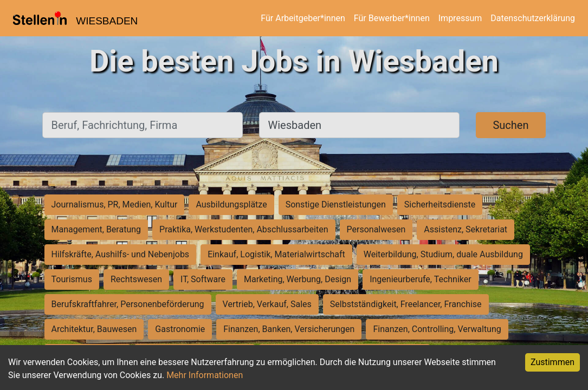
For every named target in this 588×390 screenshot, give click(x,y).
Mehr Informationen (205, 375)
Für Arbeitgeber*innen (303, 18)
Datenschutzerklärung (533, 18)
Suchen (511, 125)
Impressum (460, 18)
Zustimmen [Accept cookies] (553, 362)
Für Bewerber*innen (392, 18)
